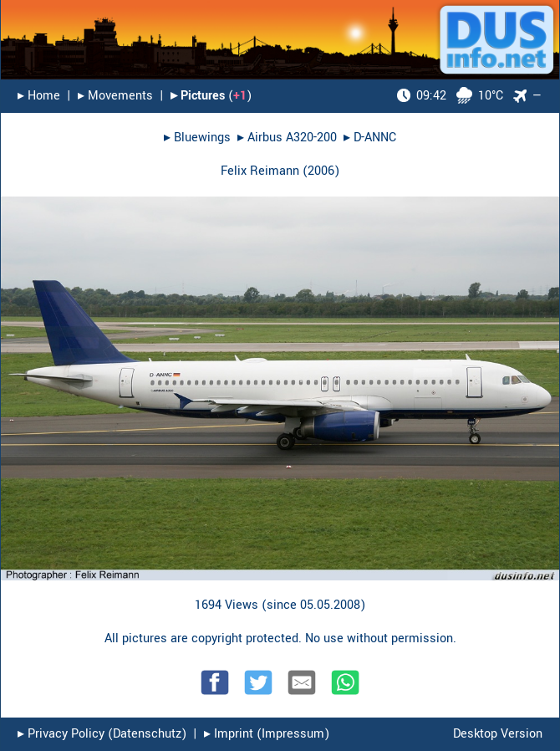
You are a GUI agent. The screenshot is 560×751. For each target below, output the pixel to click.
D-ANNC (375, 138)
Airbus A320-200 (292, 138)
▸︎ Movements (115, 96)
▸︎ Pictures (198, 96)
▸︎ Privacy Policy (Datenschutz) (102, 734)
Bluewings (202, 138)
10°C (450, 96)
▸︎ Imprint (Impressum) (267, 734)
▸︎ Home (39, 96)
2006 (321, 171)
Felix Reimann (260, 171)
